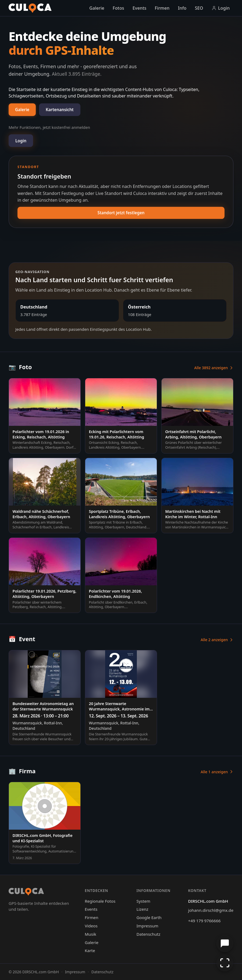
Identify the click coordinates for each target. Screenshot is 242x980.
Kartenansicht (60, 110)
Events (139, 8)
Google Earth (149, 917)
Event (22, 639)
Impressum (147, 926)
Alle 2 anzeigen (217, 640)
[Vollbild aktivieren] (225, 963)
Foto (20, 367)
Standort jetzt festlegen (121, 213)
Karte (90, 950)
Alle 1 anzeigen (217, 772)
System (143, 901)
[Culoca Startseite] (30, 8)
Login (221, 8)
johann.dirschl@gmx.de (211, 910)
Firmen (162, 8)
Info (182, 8)
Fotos (118, 8)
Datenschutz (148, 934)
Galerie (97, 8)
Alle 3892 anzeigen (214, 368)
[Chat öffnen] (225, 943)
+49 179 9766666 (204, 921)
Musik (90, 934)
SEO (199, 8)
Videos (91, 926)
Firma (22, 771)
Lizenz (142, 909)
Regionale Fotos (100, 901)
